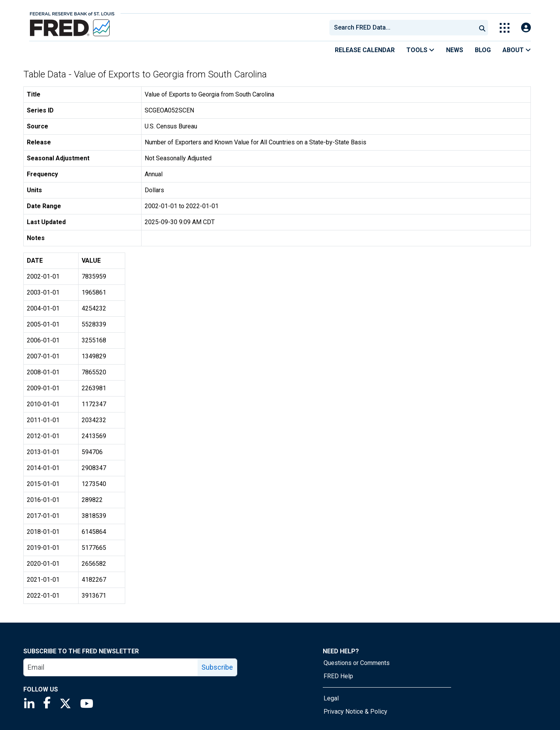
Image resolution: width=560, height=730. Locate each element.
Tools (420, 50)
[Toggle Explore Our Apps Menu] (505, 28)
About (517, 50)
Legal (331, 698)
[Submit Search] (482, 28)
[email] (111, 667)
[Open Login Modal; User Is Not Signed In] (526, 28)
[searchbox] (404, 28)
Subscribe (217, 667)
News (455, 50)
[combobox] (402, 28)
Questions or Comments (357, 663)
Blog (483, 50)
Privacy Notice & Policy (355, 712)
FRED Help (338, 676)
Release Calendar (365, 50)
